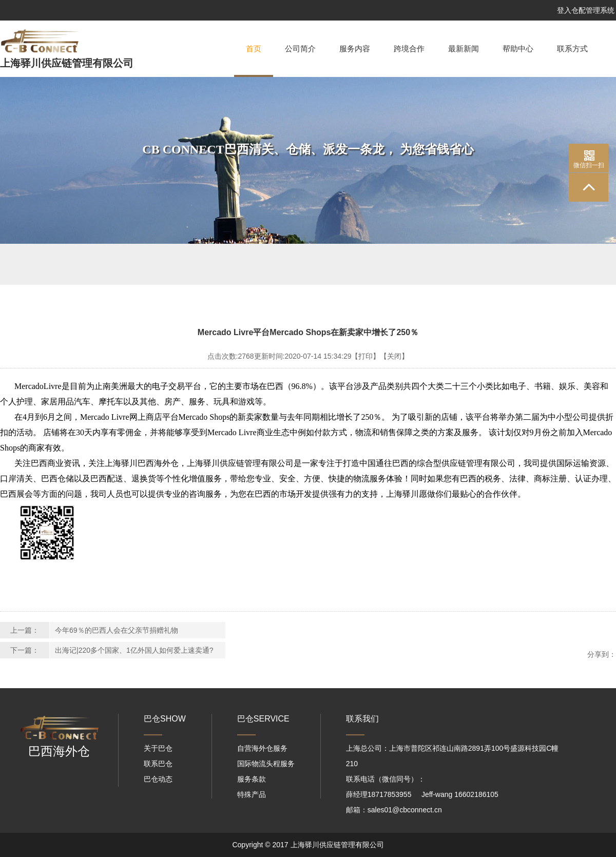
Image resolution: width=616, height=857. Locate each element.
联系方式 (572, 49)
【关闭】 (394, 356)
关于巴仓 (158, 748)
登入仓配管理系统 (586, 10)
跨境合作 (409, 49)
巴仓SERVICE (263, 719)
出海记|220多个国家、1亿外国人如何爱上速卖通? (134, 650)
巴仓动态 (158, 779)
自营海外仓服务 (262, 748)
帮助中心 (518, 49)
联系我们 (362, 719)
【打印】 (365, 356)
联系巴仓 (158, 764)
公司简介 (300, 49)
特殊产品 (252, 794)
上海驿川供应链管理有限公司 (67, 63)
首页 (254, 61)
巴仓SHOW (165, 719)
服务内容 (355, 49)
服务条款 (252, 779)
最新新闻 (464, 49)
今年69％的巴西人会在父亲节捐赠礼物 (117, 630)
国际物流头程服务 (266, 764)
